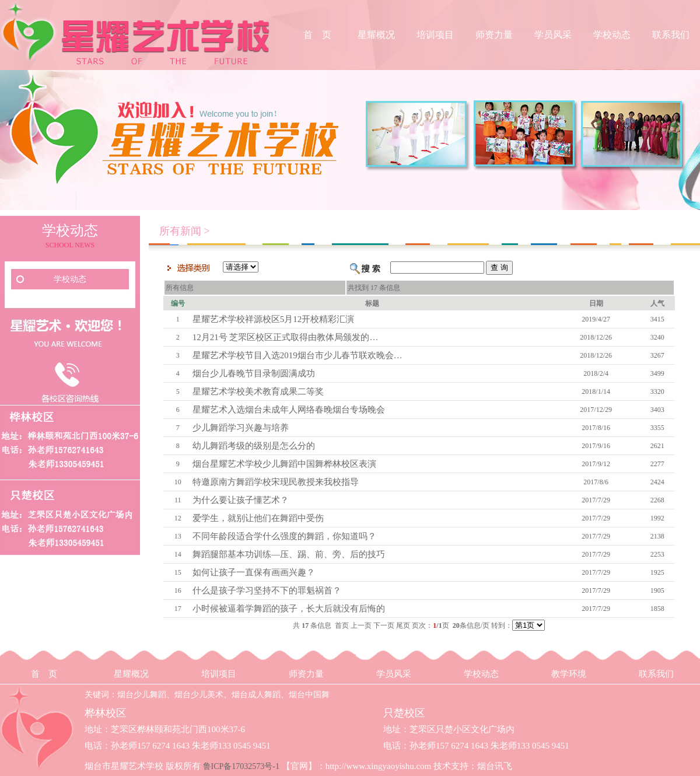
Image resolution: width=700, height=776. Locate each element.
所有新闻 (180, 231)
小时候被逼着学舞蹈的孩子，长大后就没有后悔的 (289, 609)
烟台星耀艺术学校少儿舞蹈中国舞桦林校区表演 (284, 464)
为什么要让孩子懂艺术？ (241, 500)
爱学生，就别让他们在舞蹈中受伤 (258, 518)
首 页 (317, 35)
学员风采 (553, 35)
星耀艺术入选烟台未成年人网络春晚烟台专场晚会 (289, 410)
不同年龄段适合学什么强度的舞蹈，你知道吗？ (284, 536)
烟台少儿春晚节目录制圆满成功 (254, 373)
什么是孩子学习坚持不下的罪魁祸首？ (267, 590)
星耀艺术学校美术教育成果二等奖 (258, 392)
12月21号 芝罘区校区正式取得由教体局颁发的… (286, 337)
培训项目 (435, 35)
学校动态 (612, 35)
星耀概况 (376, 35)
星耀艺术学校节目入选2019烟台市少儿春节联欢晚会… (297, 355)
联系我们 (671, 35)
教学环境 (569, 674)
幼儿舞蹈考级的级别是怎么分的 (254, 446)
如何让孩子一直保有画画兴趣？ (254, 572)
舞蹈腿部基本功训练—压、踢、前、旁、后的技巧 (289, 554)
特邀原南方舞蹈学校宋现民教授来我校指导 (276, 482)
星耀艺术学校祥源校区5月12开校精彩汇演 (274, 319)
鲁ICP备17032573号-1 (241, 766)
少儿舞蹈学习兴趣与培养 (241, 428)
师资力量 (494, 35)
